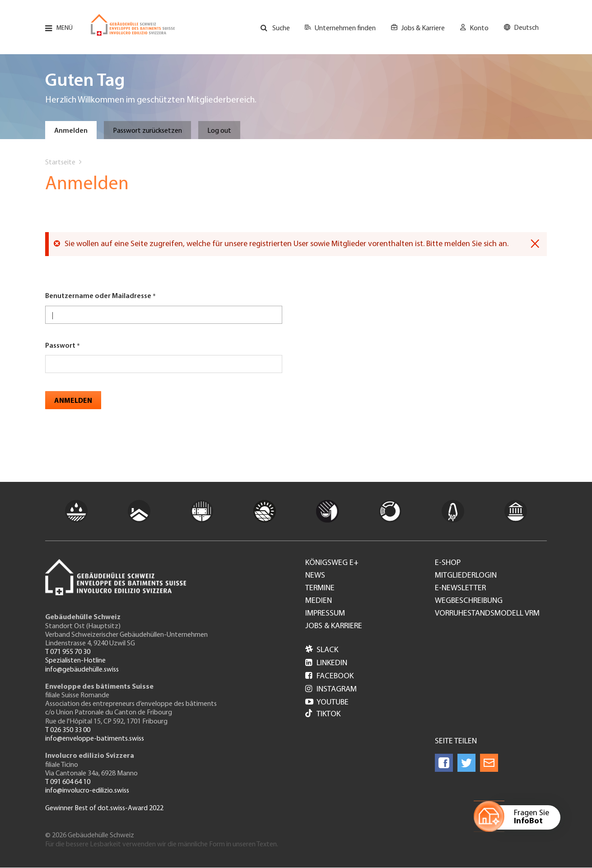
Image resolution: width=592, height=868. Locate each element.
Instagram (331, 689)
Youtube (327, 702)
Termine (320, 588)
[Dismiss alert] (535, 244)
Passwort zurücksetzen (147, 131)
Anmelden (71, 131)
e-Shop (448, 563)
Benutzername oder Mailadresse (98, 296)
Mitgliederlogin (466, 576)
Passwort (60, 346)
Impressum (325, 614)
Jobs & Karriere (423, 28)
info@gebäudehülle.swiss (82, 670)
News (315, 576)
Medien (319, 601)
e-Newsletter (460, 588)
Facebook (329, 676)
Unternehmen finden (345, 28)
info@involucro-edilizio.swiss (87, 791)
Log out (219, 131)
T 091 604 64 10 (68, 782)
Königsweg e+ (332, 563)
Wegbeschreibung (469, 601)
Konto (479, 28)
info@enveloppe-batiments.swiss (95, 739)
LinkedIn (326, 663)
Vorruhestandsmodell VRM (487, 614)
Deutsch (526, 28)
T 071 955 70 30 (68, 652)
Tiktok (323, 714)
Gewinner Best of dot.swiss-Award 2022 (104, 808)
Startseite (60, 163)
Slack (322, 650)
